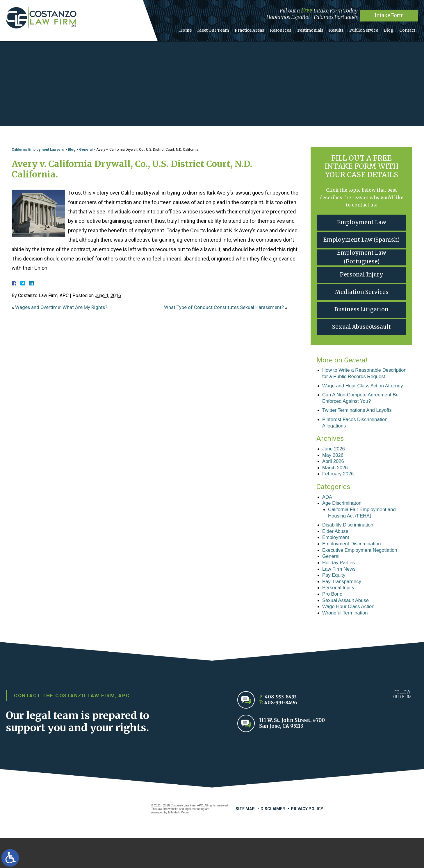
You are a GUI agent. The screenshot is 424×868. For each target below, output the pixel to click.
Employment (337, 561)
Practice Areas (261, 29)
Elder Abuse (336, 554)
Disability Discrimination (350, 547)
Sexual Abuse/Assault (361, 327)
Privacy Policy (307, 839)
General (86, 150)
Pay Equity (335, 602)
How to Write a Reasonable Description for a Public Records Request (360, 377)
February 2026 (339, 494)
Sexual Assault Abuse (347, 629)
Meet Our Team (226, 29)
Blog (391, 29)
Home (200, 29)
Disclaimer (273, 839)
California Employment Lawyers (38, 150)
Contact (408, 29)
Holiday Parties (340, 588)
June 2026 (334, 467)
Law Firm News (340, 595)
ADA (328, 517)
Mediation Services (362, 292)
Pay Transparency (343, 608)
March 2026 (336, 487)
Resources (290, 29)
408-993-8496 (282, 733)
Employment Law (362, 222)
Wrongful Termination (347, 642)
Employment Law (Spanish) (361, 240)
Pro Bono (333, 622)
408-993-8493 (282, 727)
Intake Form (389, 15)
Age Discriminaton (343, 524)
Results (342, 29)
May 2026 (334, 473)
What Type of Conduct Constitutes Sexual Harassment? (229, 307)
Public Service (368, 29)
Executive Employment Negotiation (363, 575)
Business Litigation (361, 309)
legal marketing (195, 839)
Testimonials (318, 29)
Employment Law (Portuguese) (362, 257)
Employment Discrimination (354, 568)
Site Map (245, 839)
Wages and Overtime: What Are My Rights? (64, 307)
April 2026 (334, 480)
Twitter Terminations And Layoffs (360, 427)
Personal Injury (361, 275)
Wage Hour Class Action (350, 636)
